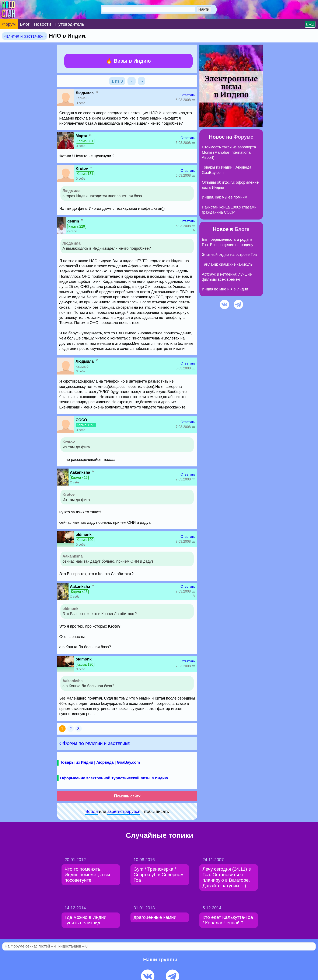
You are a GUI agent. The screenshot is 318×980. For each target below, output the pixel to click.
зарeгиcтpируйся (124, 811)
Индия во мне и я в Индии (225, 289)
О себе (81, 103)
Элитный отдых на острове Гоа (229, 255)
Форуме (244, 137)
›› (142, 81)
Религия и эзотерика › (25, 36)
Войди (91, 811)
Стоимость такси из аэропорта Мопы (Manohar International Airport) (229, 152)
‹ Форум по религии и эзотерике (95, 743)
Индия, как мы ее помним (225, 197)
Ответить (188, 95)
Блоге (242, 229)
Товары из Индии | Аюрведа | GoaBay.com (100, 762)
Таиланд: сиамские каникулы (228, 264)
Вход (310, 24)
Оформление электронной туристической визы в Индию (114, 778)
